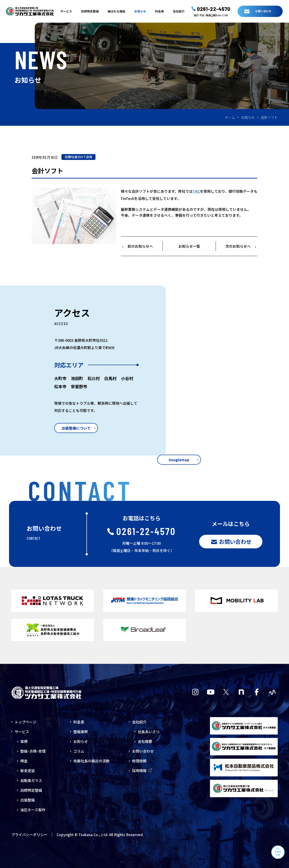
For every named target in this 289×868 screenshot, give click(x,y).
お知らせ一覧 (189, 246)
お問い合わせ (143, 751)
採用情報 (142, 770)
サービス (66, 11)
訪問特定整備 (90, 11)
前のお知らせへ (140, 246)
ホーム (230, 117)
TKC (196, 191)
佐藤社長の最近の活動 (91, 761)
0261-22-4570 (214, 9)
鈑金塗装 (28, 770)
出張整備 (28, 800)
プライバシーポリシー (29, 835)
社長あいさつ (149, 732)
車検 (24, 741)
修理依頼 (139, 761)
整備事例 (81, 732)
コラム (79, 751)
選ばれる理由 (117, 11)
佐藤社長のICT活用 (78, 157)
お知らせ (140, 11)
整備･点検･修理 (33, 751)
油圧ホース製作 (33, 810)
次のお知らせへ (238, 246)
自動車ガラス (31, 780)
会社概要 (145, 741)
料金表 (160, 11)
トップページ (26, 722)
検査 (24, 761)
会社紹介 (179, 11)
